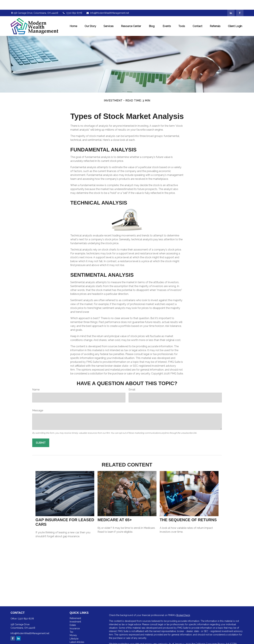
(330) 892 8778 (72, 3)
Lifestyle (74, 629)
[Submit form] (41, 433)
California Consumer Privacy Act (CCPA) (216, 634)
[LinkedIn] (231, 3)
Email (132, 380)
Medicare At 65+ (115, 510)
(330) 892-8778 (26, 609)
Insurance (75, 619)
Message (38, 401)
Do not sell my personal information (203, 638)
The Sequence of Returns (188, 510)
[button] (73, 16)
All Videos (75, 636)
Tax (71, 622)
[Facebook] (240, 3)
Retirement (75, 609)
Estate (73, 615)
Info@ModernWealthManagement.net (108, 3)
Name (36, 380)
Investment (75, 612)
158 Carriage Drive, (34, 3)
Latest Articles (77, 632)
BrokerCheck (183, 605)
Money (73, 626)
